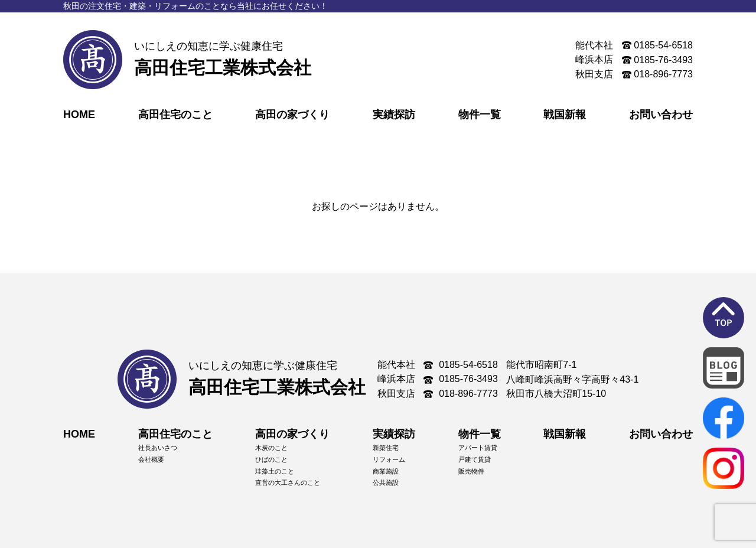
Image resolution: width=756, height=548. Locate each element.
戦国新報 (565, 115)
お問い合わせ (661, 115)
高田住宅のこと (175, 115)
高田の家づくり (292, 115)
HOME (79, 115)
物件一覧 (480, 115)
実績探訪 (394, 115)
